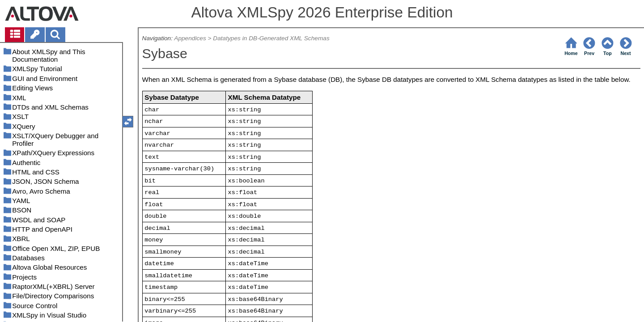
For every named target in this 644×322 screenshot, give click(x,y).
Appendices (190, 38)
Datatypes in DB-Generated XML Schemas (271, 38)
